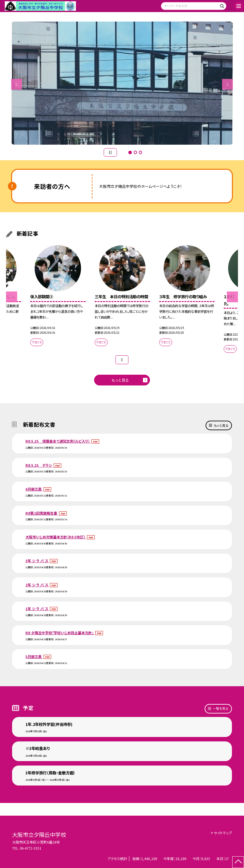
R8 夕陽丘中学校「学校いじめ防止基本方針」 (60, 633)
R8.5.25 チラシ (39, 465)
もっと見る (120, 380)
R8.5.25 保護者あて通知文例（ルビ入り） (58, 441)
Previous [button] (17, 85)
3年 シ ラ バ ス (37, 561)
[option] (122, 83)
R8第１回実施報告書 (42, 513)
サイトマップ (223, 833)
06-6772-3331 (30, 848)
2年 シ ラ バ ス (37, 585)
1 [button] (130, 152)
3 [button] (140, 152)
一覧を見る (220, 708)
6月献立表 (34, 489)
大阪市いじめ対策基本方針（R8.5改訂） (56, 537)
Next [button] (228, 85)
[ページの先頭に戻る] (238, 862)
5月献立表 (34, 656)
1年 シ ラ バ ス (37, 608)
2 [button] (135, 152)
